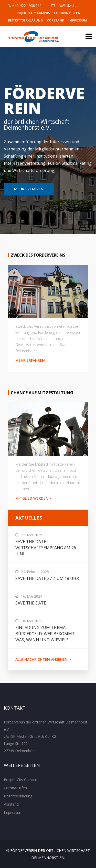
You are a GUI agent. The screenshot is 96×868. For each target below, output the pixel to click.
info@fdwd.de (65, 6)
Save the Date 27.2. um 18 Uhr (47, 578)
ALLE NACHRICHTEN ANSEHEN (43, 659)
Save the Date (31, 603)
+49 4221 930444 (25, 6)
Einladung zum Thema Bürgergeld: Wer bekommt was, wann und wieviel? (45, 634)
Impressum (78, 20)
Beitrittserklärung (25, 20)
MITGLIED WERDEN (33, 498)
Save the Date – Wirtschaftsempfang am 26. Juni (46, 548)
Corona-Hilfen (67, 13)
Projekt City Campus (32, 13)
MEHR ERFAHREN (29, 189)
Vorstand (56, 20)
